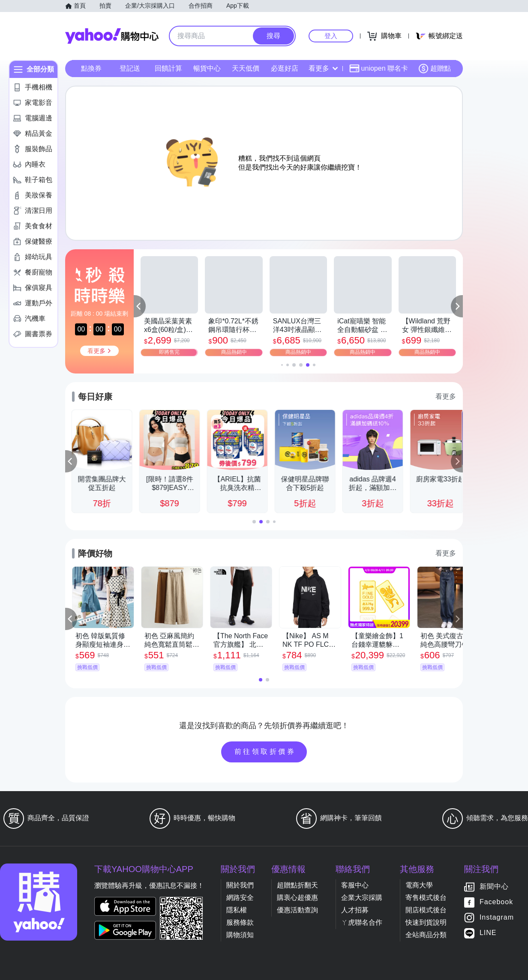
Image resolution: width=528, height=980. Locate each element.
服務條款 (240, 922)
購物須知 (240, 935)
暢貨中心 (207, 68)
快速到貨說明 (426, 922)
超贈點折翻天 (297, 885)
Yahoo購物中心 (112, 36)
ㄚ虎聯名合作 (362, 922)
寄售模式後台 (426, 898)
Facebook (496, 902)
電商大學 (419, 885)
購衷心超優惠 (297, 898)
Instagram (497, 918)
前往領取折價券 (265, 751)
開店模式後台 (426, 910)
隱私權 (237, 910)
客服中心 (355, 885)
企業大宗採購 (362, 898)
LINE (488, 933)
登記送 (130, 68)
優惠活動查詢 (297, 910)
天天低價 (246, 68)
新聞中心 (494, 887)
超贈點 (435, 69)
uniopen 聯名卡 (379, 69)
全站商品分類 (426, 935)
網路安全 (240, 898)
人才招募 (355, 910)
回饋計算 (168, 68)
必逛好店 (285, 68)
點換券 (91, 68)
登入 (331, 36)
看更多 (323, 68)
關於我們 (240, 885)
